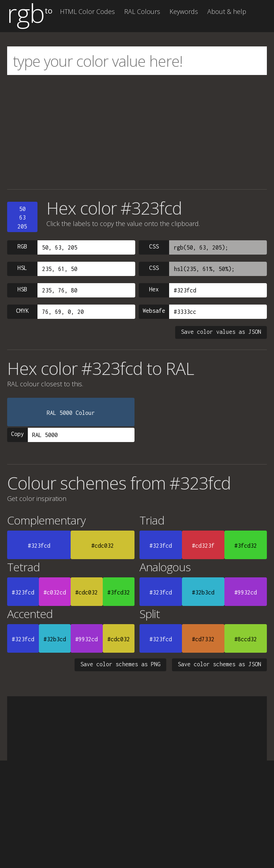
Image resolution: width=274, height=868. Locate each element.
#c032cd (55, 592)
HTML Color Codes (87, 11)
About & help (227, 11)
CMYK (22, 311)
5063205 (22, 218)
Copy (17, 434)
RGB (22, 246)
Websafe (154, 311)
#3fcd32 (246, 546)
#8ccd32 (246, 639)
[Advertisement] (137, 132)
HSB (22, 289)
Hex (154, 289)
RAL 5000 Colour (71, 413)
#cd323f (203, 546)
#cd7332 (203, 639)
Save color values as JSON (221, 332)
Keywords (184, 11)
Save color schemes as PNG (120, 664)
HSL (22, 268)
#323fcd (39, 546)
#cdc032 (103, 546)
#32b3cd (203, 592)
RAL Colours (142, 11)
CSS (154, 246)
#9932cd (246, 592)
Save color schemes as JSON (219, 664)
